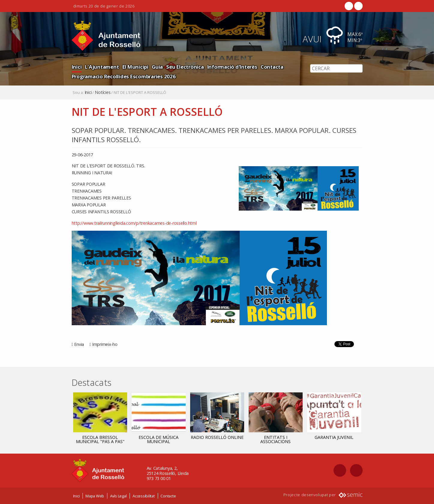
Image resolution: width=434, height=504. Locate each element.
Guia (157, 67)
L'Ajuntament (102, 67)
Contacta (272, 67)
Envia (79, 344)
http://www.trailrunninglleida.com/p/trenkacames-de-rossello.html (134, 223)
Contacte (168, 496)
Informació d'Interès (232, 67)
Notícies (103, 92)
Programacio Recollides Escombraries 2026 (124, 76)
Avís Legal (118, 496)
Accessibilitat (144, 496)
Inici (77, 67)
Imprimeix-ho (105, 344)
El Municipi (135, 67)
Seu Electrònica (185, 67)
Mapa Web (95, 496)
